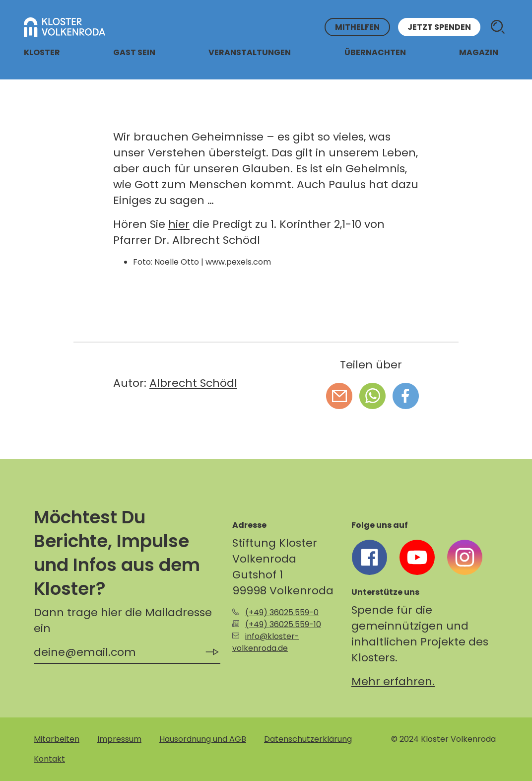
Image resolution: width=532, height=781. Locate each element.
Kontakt (49, 759)
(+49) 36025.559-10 (283, 624)
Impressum (119, 739)
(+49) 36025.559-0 (282, 612)
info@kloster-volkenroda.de (266, 642)
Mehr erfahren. (393, 681)
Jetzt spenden (439, 27)
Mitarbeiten (57, 739)
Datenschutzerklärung (308, 739)
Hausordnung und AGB (203, 739)
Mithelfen (357, 27)
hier (179, 224)
